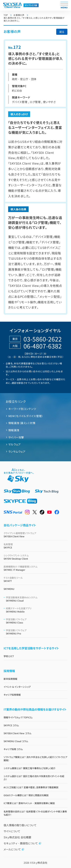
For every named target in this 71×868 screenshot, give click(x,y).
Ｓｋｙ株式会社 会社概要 (17, 837)
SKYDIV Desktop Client (36, 557)
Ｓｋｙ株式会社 (40, 863)
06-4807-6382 (43, 346)
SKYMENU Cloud (37, 599)
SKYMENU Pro (37, 632)
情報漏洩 (14, 430)
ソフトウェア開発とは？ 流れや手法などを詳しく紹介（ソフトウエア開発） (35, 759)
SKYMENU (9, 589)
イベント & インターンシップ (17, 687)
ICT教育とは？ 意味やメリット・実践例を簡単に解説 (29, 803)
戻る (62, 32)
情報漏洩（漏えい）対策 (22, 423)
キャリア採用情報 (12, 695)
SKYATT (36, 579)
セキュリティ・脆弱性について (22, 843)
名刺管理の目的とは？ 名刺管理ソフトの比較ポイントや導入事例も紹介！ (35, 813)
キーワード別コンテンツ (22, 409)
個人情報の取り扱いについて (20, 825)
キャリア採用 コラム (13, 749)
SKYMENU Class (37, 621)
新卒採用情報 (10, 679)
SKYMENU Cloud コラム (16, 741)
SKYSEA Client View (36, 535)
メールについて (14, 849)
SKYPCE (36, 546)
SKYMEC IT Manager (36, 568)
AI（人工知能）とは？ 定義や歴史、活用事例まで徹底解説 (31, 787)
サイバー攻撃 (16, 437)
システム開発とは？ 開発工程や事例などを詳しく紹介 (30, 768)
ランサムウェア (17, 451)
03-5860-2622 (43, 339)
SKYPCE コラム (11, 725)
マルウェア (14, 444)
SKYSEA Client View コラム (17, 733)
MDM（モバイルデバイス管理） (26, 416)
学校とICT (9, 656)
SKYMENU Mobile (37, 610)
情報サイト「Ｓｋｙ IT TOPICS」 (18, 717)
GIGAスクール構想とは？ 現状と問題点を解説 (26, 795)
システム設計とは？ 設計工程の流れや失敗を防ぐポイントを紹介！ (34, 778)
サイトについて (12, 831)
